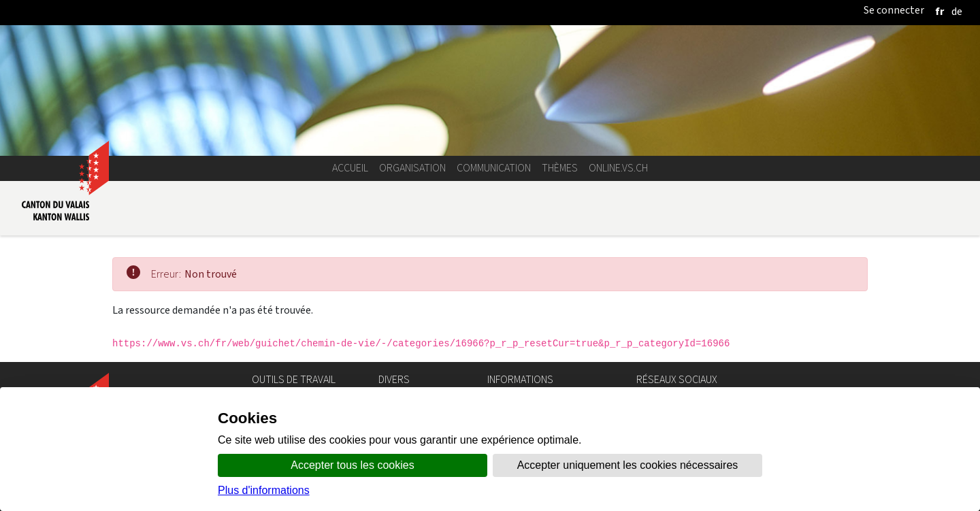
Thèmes (560, 168)
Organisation (412, 168)
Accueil (350, 168)
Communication (494, 168)
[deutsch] (957, 11)
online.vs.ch (618, 168)
